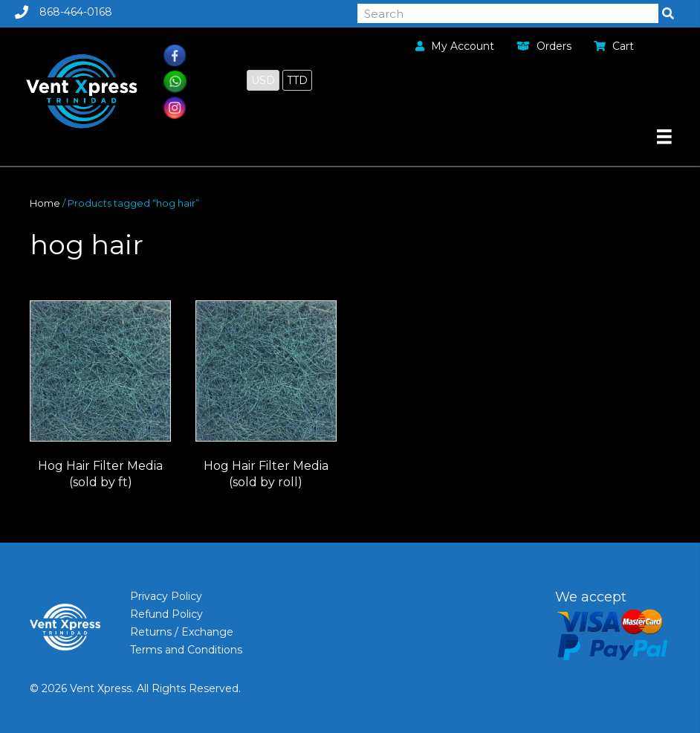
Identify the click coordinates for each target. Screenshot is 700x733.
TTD (297, 80)
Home (45, 203)
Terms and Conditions (186, 650)
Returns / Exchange (182, 632)
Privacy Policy (166, 596)
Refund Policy (166, 614)
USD (263, 80)
